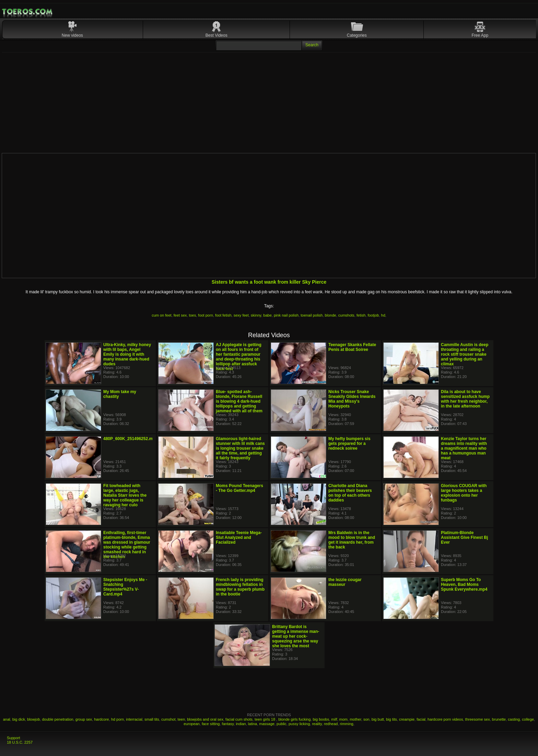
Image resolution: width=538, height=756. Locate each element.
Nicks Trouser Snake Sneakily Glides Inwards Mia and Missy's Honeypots (352, 399)
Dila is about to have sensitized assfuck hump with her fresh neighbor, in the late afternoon (465, 399)
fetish (361, 315)
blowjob (33, 719)
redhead (331, 724)
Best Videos (217, 35)
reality (317, 724)
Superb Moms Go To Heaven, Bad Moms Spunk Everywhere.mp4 (464, 584)
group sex (84, 719)
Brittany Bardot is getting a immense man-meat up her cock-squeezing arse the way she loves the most (296, 636)
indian (241, 724)
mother (355, 719)
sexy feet (241, 315)
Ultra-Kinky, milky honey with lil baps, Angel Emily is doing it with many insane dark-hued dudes (127, 354)
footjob (373, 315)
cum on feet (161, 315)
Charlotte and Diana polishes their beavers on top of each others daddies (350, 493)
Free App (480, 35)
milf (334, 719)
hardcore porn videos (445, 719)
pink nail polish (286, 315)
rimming (347, 724)
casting (514, 719)
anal (7, 719)
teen (181, 719)
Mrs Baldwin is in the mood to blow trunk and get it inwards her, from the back (352, 540)
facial (421, 719)
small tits (152, 719)
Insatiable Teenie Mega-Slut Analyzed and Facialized (239, 538)
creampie (407, 719)
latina (253, 724)
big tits (391, 719)
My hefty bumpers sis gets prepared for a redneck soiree (349, 444)
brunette (499, 719)
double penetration (58, 719)
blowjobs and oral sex (205, 719)
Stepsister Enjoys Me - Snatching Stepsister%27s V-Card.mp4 (125, 587)
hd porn (118, 719)
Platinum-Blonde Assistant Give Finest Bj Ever (464, 538)
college (528, 719)
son (366, 719)
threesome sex (478, 719)
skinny (256, 315)
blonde (331, 315)
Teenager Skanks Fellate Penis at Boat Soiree (352, 347)
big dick (19, 719)
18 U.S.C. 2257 (20, 742)
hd (383, 315)
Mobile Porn (28, 12)
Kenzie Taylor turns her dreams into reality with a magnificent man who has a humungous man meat (464, 448)
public (282, 724)
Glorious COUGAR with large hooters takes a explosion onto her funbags (464, 493)
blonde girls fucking (294, 719)
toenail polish (312, 315)
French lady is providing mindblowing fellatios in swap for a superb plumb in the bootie (240, 587)
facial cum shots (239, 719)
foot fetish (223, 315)
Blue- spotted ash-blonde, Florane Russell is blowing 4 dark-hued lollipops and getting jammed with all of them (239, 401)
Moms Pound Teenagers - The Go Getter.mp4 (239, 488)
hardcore (101, 719)
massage (267, 724)
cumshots (346, 315)
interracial (134, 719)
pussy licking (299, 724)
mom (343, 719)
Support (14, 738)
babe (267, 315)
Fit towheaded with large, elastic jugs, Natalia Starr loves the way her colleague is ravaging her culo (125, 495)
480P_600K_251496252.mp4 (130, 439)
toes (192, 315)
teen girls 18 (265, 719)
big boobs (321, 719)
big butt (378, 719)
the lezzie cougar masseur (345, 582)
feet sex (180, 315)
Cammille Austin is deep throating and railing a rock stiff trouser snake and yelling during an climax (465, 354)
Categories (357, 35)
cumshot (168, 719)
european (192, 724)
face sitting (211, 724)
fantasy (228, 724)
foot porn (205, 315)
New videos (72, 35)
